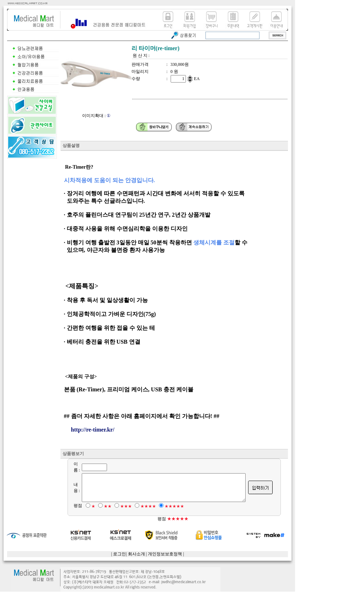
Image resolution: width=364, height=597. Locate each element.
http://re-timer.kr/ (93, 430)
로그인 (119, 559)
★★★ (122, 512)
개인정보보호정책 (165, 559)
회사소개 (136, 559)
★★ (103, 512)
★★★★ (144, 512)
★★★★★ (170, 512)
